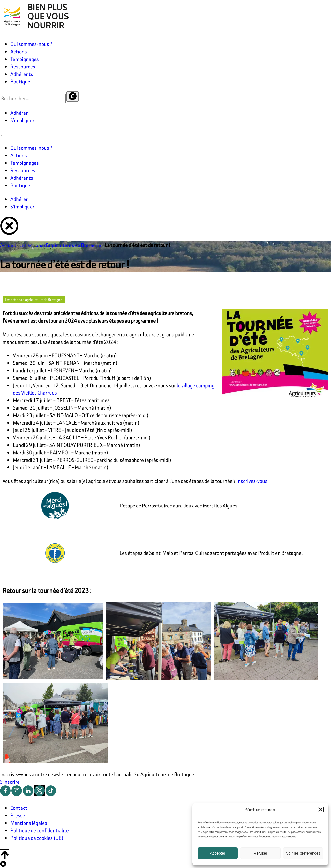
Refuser (261, 853)
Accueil (8, 245)
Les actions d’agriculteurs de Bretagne (60, 245)
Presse (18, 815)
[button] (321, 809)
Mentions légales (29, 823)
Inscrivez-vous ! (253, 481)
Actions (19, 51)
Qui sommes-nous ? (31, 44)
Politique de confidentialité (40, 830)
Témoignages (25, 59)
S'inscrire (10, 782)
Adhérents (22, 74)
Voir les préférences (303, 853)
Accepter (218, 853)
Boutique (20, 81)
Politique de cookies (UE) (37, 838)
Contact (19, 808)
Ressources (23, 66)
